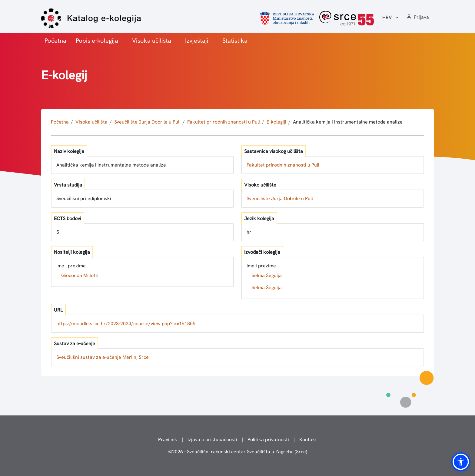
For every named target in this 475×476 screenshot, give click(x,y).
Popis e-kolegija (97, 41)
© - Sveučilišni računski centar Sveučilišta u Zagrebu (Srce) (238, 452)
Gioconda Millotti (80, 275)
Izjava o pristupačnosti (212, 440)
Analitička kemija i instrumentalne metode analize (348, 122)
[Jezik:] (391, 18)
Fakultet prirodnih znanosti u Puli (224, 122)
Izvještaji (197, 41)
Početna (55, 41)
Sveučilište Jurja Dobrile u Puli (147, 122)
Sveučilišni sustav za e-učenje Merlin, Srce (103, 357)
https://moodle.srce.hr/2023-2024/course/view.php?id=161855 (126, 324)
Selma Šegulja (267, 275)
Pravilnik (168, 440)
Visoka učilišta (152, 41)
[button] (417, 17)
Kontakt (308, 440)
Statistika (235, 41)
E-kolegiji (276, 122)
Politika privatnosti (268, 440)
